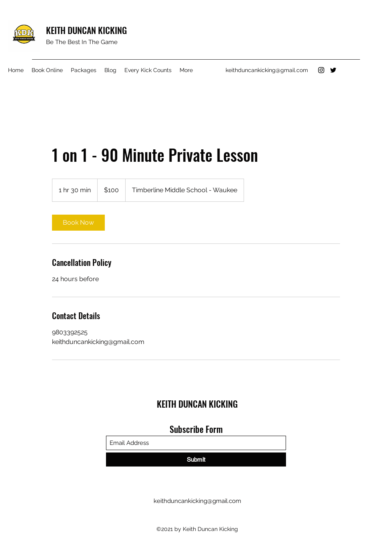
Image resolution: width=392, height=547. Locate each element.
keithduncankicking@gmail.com (267, 70)
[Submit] (196, 460)
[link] (78, 223)
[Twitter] (333, 70)
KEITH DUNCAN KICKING (86, 30)
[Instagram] (321, 70)
